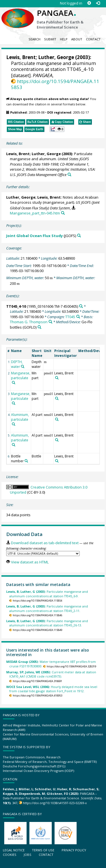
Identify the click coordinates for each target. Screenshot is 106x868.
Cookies (10, 855)
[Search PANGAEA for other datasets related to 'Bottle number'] (26, 461)
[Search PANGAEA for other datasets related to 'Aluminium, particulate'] (14, 424)
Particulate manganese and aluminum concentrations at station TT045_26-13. (47, 623)
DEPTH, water (17, 364)
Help (64, 39)
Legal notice (14, 850)
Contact (93, 39)
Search (34, 39)
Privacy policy (74, 850)
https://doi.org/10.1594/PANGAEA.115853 (55, 84)
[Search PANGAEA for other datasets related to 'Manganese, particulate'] (14, 383)
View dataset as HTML (30, 562)
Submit (50, 39)
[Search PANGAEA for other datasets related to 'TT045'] (78, 317)
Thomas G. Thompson (29, 322)
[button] (57, 129)
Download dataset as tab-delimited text (45, 543)
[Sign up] (89, 3)
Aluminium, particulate (20, 417)
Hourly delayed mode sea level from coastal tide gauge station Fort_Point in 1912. (52, 689)
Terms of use (43, 850)
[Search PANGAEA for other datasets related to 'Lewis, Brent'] (57, 378)
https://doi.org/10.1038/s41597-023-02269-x (55, 803)
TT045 (70, 317)
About (77, 39)
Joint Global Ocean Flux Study (34, 236)
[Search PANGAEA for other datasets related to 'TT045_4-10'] (81, 306)
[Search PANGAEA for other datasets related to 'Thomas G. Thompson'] (50, 322)
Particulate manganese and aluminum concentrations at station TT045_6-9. (47, 594)
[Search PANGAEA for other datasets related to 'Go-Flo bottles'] (39, 327)
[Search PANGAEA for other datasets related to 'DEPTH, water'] (23, 366)
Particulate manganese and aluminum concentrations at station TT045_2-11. (47, 608)
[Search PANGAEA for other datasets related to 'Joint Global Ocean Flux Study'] (79, 236)
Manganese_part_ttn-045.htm (35, 213)
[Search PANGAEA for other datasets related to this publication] (69, 174)
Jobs (28, 855)
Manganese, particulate (21, 376)
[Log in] (98, 3)
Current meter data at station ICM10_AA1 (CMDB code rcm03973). (51, 674)
